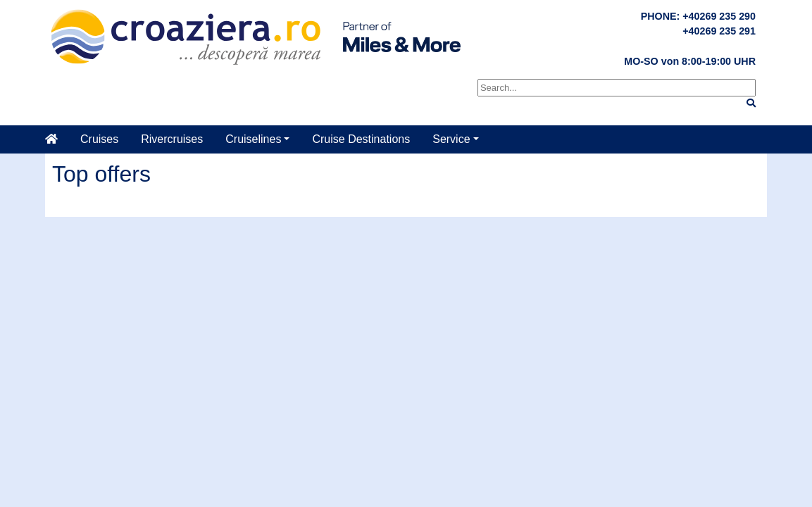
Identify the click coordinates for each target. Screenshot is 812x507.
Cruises (99, 139)
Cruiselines (253, 139)
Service (451, 139)
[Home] (57, 139)
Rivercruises (172, 139)
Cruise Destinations (361, 139)
